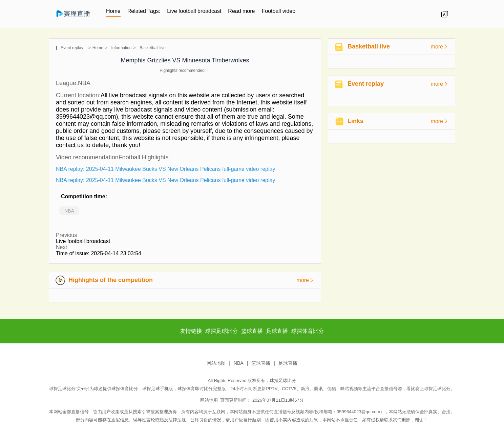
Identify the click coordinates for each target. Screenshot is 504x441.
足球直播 (288, 363)
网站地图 (216, 363)
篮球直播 (261, 363)
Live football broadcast (194, 11)
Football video (279, 11)
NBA (69, 211)
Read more (241, 11)
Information (121, 48)
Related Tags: (144, 11)
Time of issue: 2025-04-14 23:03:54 (99, 253)
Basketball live (153, 48)
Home (113, 11)
